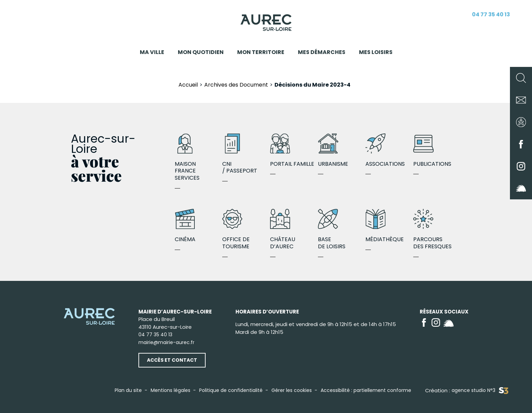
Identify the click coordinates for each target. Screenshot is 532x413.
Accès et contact (172, 360)
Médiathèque (389, 226)
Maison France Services (199, 158)
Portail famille (294, 151)
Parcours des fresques (437, 230)
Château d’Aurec (294, 230)
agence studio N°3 (480, 390)
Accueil (188, 85)
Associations (389, 151)
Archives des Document (236, 85)
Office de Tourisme (246, 230)
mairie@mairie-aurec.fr (166, 342)
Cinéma (199, 226)
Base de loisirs (342, 230)
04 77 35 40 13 (491, 14)
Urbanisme (342, 151)
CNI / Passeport (246, 154)
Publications (437, 151)
